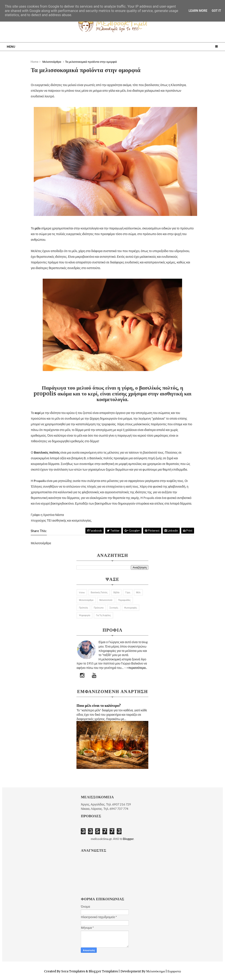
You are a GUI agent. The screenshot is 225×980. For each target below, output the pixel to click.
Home (35, 62)
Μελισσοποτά (106, 600)
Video (82, 592)
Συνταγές (114, 608)
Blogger (128, 839)
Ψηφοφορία (85, 615)
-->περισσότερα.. (136, 668)
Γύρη (128, 592)
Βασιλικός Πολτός (99, 592)
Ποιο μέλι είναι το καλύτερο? (98, 705)
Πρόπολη (83, 608)
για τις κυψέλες (103, 615)
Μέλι (138, 592)
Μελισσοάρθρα (86, 600)
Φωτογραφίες (131, 608)
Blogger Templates (103, 971)
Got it (216, 11)
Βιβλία (117, 592)
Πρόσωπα (99, 608)
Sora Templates (73, 971)
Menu (11, 47)
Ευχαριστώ (174, 971)
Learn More (198, 11)
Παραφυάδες (124, 600)
